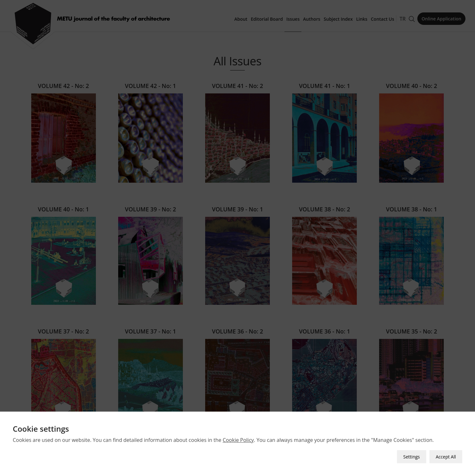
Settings (412, 453)
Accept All (446, 453)
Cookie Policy (238, 436)
